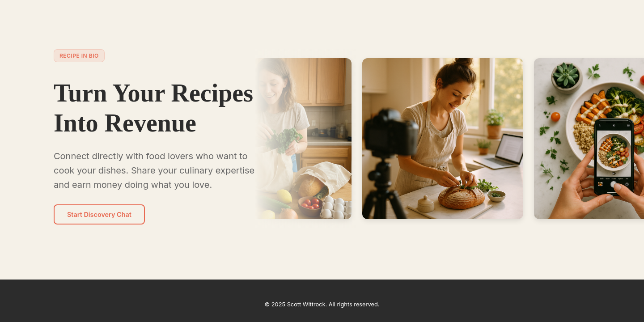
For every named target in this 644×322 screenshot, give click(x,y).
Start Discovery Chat (99, 214)
